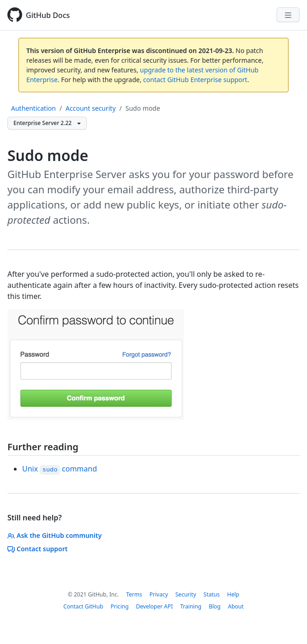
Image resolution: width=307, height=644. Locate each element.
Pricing (120, 606)
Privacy (159, 594)
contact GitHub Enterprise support (195, 80)
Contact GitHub (83, 606)
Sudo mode (143, 108)
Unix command (60, 469)
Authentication (33, 108)
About (236, 606)
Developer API (155, 606)
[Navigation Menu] (288, 15)
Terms (134, 594)
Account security (90, 108)
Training (191, 606)
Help (233, 594)
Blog (215, 606)
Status (212, 594)
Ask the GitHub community (54, 535)
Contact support (38, 549)
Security (186, 594)
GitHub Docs (48, 15)
